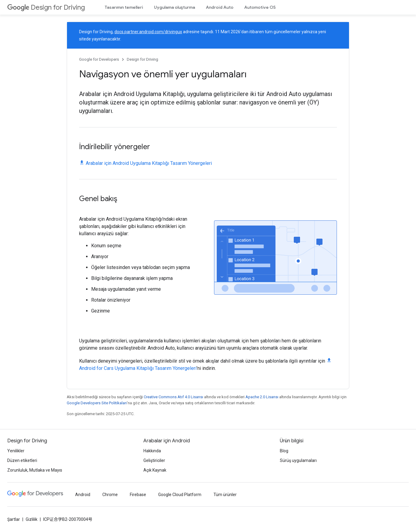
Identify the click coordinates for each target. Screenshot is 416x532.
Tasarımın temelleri (124, 7)
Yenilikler (16, 451)
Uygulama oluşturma (174, 7)
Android (83, 495)
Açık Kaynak (155, 470)
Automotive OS (260, 7)
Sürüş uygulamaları (298, 460)
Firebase (138, 495)
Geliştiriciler (154, 460)
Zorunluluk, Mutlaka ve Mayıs (35, 470)
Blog (284, 451)
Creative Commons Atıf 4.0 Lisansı (173, 397)
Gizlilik (32, 519)
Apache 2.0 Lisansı (262, 397)
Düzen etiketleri (22, 460)
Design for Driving (46, 7)
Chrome (110, 495)
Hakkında (152, 451)
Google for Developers (99, 59)
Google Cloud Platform (180, 495)
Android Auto (220, 7)
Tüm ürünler (225, 495)
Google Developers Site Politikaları (97, 403)
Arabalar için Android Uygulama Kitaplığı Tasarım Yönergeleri (149, 163)
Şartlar (14, 519)
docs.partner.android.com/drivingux (148, 32)
